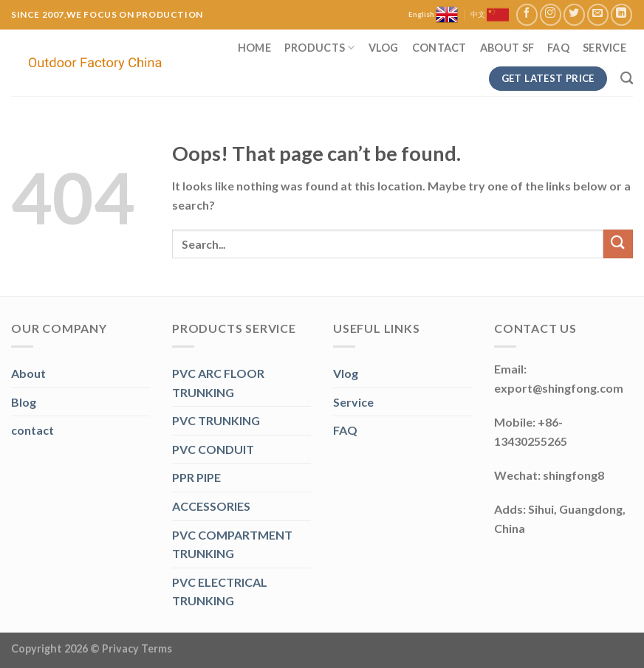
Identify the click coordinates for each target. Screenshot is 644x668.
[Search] (627, 79)
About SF (507, 48)
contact (32, 430)
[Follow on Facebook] (527, 14)
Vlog (384, 48)
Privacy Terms (137, 648)
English (433, 15)
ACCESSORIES (211, 506)
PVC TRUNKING (216, 420)
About (28, 373)
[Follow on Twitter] (574, 14)
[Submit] (618, 244)
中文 (490, 15)
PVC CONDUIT (213, 449)
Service (604, 48)
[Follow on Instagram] (551, 14)
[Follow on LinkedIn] (621, 14)
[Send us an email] (598, 14)
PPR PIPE (196, 477)
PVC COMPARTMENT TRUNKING (232, 544)
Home (254, 48)
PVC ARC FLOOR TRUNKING (218, 383)
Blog (24, 402)
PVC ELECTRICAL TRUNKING (220, 592)
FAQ (558, 48)
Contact (439, 48)
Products (320, 48)
